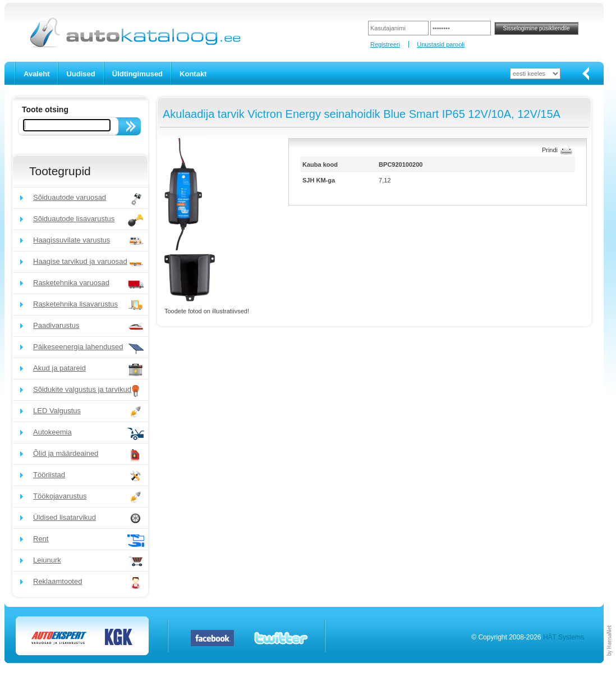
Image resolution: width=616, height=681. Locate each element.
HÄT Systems (564, 637)
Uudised (81, 74)
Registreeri (385, 44)
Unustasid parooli (441, 44)
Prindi (550, 150)
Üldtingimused (137, 74)
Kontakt (193, 74)
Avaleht (36, 74)
